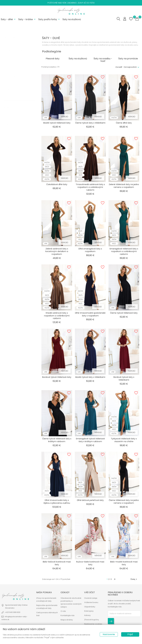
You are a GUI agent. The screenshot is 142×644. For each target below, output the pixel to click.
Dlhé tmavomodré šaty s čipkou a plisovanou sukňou (57, 501)
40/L (10, 126)
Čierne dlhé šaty (124, 123)
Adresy (87, 616)
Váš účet (90, 593)
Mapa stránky (67, 620)
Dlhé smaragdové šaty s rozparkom (90, 250)
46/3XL (11, 140)
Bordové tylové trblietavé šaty (57, 377)
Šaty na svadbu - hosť (18, 57)
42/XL (11, 131)
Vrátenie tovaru (91, 603)
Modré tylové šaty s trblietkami (90, 377)
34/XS (11, 112)
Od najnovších (130, 67)
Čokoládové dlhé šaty (57, 184)
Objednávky (90, 607)
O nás (63, 611)
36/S (10, 117)
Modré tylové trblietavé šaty (57, 123)
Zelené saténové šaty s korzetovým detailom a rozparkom (57, 251)
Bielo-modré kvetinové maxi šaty (124, 563)
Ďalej (134, 579)
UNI (10, 144)
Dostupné (13, 78)
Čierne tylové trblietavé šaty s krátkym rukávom (57, 440)
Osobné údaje (91, 598)
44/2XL (12, 135)
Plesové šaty (14, 43)
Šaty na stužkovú (72, 19)
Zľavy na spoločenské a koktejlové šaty (46, 600)
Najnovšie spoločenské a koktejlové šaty (47, 607)
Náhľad (65, 116)
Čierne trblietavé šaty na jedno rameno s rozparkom (124, 501)
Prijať (130, 634)
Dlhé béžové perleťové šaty (90, 500)
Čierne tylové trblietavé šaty (124, 313)
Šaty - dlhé (8, 19)
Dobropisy (89, 611)
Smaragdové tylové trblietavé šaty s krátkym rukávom (90, 440)
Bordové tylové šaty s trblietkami (124, 378)
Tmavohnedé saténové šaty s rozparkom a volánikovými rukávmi (90, 187)
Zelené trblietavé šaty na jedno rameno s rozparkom (124, 185)
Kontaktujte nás (68, 616)
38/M (11, 122)
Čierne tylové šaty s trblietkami (90, 123)
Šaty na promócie (16, 47)
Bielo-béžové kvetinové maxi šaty (57, 563)
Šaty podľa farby (49, 19)
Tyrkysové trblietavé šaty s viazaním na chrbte (124, 440)
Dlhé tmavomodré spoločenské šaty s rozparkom (90, 314)
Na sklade (12, 73)
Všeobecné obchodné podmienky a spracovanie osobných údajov (71, 603)
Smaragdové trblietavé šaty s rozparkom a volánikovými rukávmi (124, 251)
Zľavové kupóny (91, 620)
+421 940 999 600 (13, 613)
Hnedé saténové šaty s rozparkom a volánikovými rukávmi (57, 315)
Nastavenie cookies (93, 624)
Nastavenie (109, 634)
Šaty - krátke (27, 19)
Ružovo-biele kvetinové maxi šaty (90, 563)
